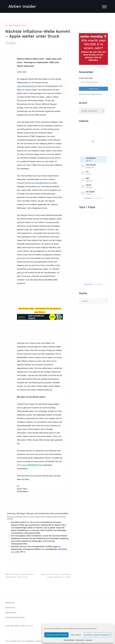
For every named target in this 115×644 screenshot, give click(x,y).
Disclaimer (62, 549)
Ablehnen (76, 635)
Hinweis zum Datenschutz (90, 94)
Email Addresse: (86, 78)
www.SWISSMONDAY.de (27, 86)
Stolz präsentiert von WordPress (19, 641)
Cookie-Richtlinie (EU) (15, 617)
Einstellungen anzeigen (97, 635)
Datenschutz (80, 640)
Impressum (89, 640)
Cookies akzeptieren (56, 635)
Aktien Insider (22, 6)
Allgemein (11, 43)
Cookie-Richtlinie (69, 640)
